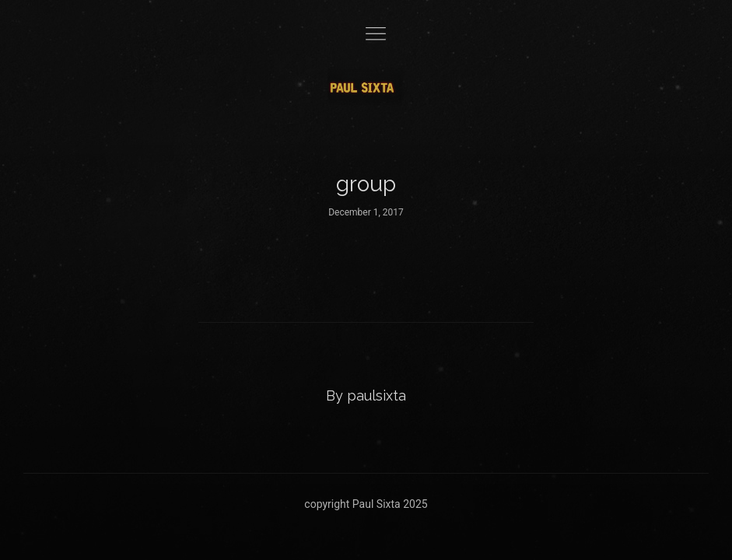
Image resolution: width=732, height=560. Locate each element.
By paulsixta (366, 395)
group (366, 184)
